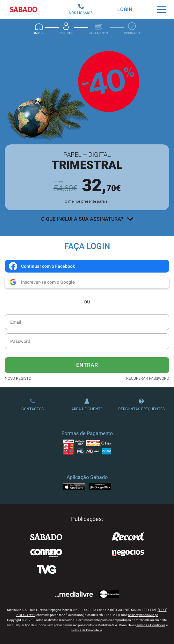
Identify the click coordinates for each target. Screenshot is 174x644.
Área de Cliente (87, 405)
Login (125, 9)
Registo (66, 29)
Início (39, 29)
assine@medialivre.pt (143, 615)
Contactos (33, 405)
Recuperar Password (148, 378)
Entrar (87, 365)
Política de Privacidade (87, 630)
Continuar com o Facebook (42, 266)
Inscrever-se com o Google (42, 282)
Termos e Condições (151, 625)
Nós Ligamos (81, 9)
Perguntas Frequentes (141, 405)
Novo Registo (18, 378)
